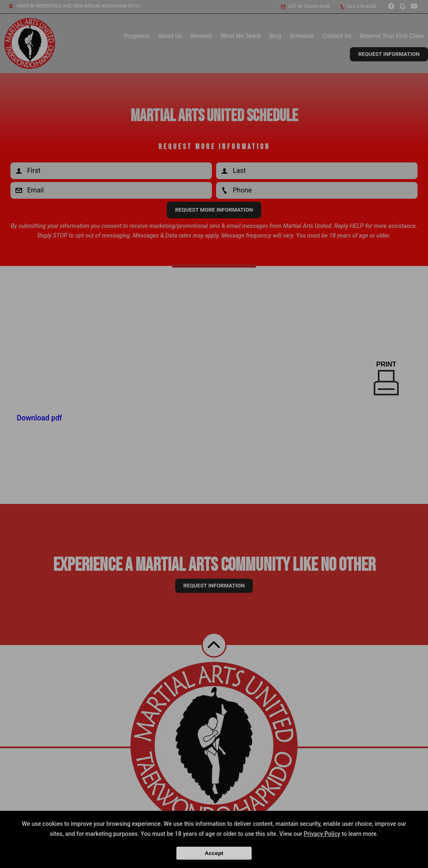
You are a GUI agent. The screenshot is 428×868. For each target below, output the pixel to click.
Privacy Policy (322, 834)
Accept (214, 853)
